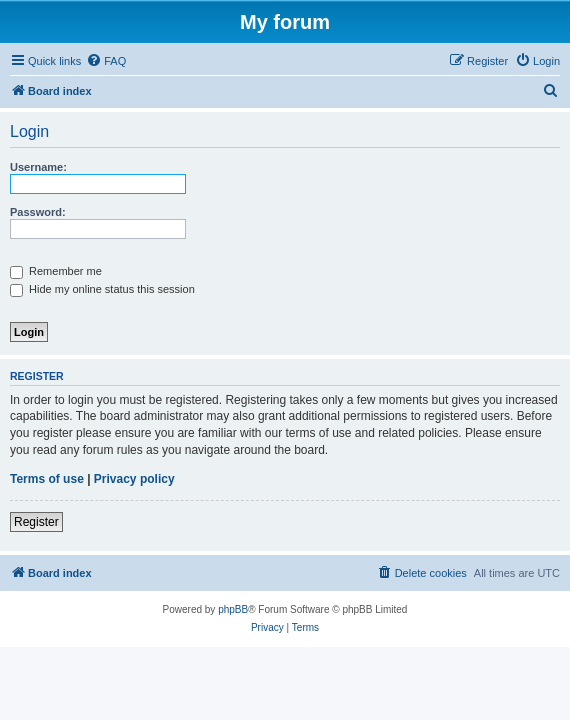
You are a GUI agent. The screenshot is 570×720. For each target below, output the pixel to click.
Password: (38, 212)
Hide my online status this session (102, 289)
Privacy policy (134, 479)
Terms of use (47, 479)
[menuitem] (106, 61)
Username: (38, 167)
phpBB (233, 609)
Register (36, 522)
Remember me (56, 271)
